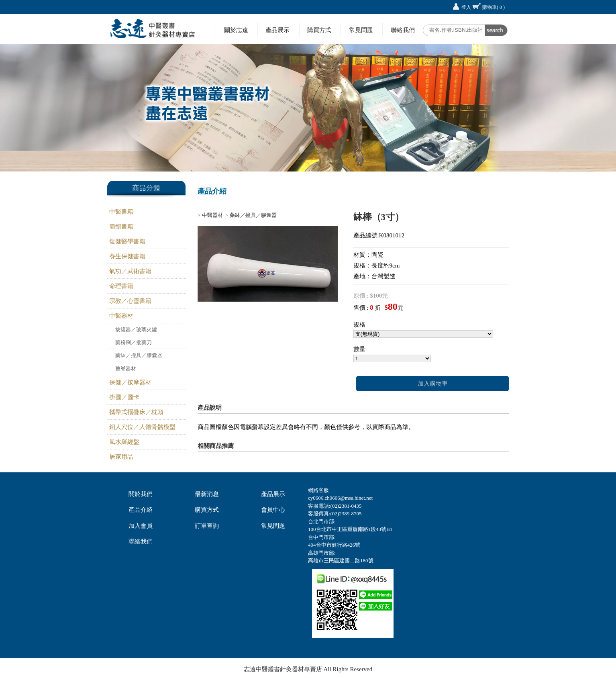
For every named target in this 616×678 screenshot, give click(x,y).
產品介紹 (141, 510)
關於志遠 (236, 30)
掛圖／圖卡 (124, 397)
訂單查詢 (207, 526)
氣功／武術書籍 (130, 271)
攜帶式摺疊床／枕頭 (136, 412)
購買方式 (319, 30)
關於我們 (141, 494)
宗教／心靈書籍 (130, 301)
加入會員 (141, 526)
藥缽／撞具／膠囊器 (139, 355)
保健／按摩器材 (130, 382)
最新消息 (207, 494)
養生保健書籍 (127, 256)
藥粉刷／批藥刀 (134, 342)
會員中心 (273, 510)
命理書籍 (121, 286)
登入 (466, 7)
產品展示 (277, 30)
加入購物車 (433, 384)
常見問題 (361, 30)
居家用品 (121, 457)
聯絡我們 (403, 30)
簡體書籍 (121, 227)
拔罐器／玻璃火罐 (136, 330)
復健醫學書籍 (127, 241)
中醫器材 (121, 316)
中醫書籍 (121, 212)
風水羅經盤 (124, 442)
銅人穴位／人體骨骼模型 (142, 427)
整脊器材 (126, 369)
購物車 (494, 7)
